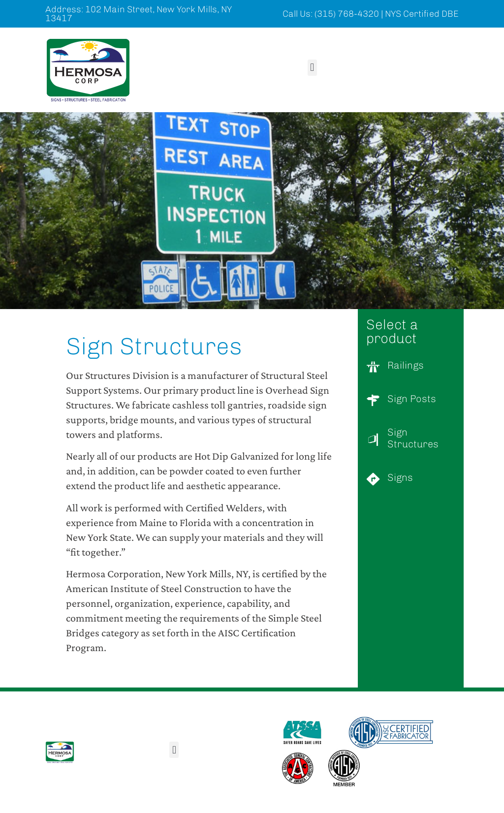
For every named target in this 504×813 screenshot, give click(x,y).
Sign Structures (413, 438)
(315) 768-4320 (347, 14)
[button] (312, 68)
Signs (400, 477)
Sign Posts (412, 399)
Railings (406, 365)
